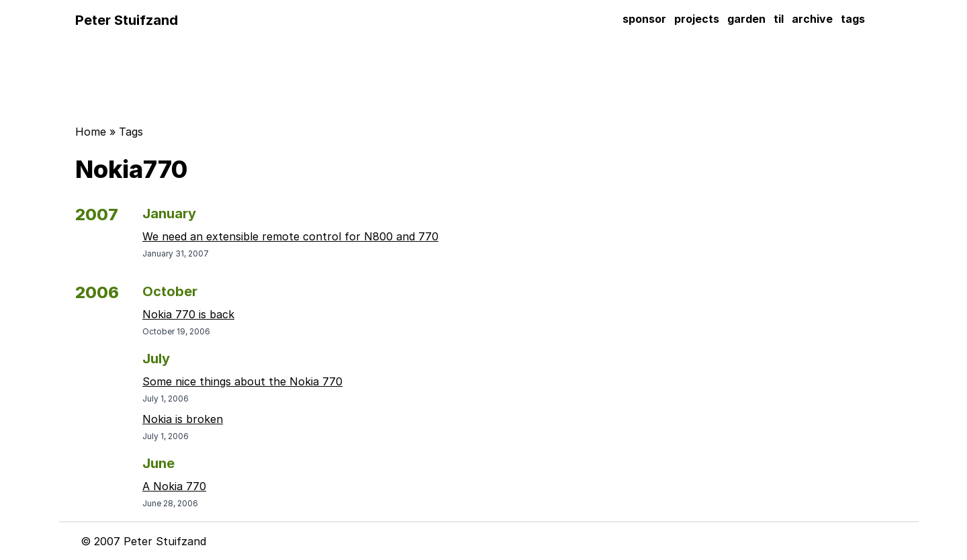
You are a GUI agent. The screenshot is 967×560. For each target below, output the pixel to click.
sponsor (644, 19)
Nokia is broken (183, 419)
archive (812, 19)
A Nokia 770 (174, 486)
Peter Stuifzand (127, 20)
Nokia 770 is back (188, 314)
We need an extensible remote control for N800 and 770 (290, 236)
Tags (131, 132)
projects (697, 19)
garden (746, 19)
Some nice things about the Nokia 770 (242, 381)
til (779, 19)
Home (91, 132)
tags (853, 19)
